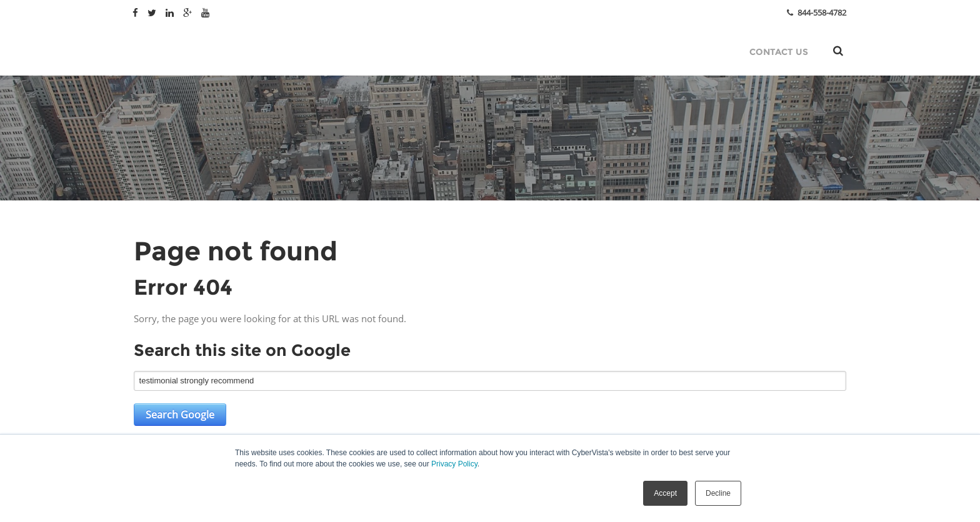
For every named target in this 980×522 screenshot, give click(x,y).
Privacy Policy (454, 464)
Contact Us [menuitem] (779, 52)
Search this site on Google (242, 350)
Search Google (180, 415)
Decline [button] (718, 493)
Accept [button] (665, 493)
